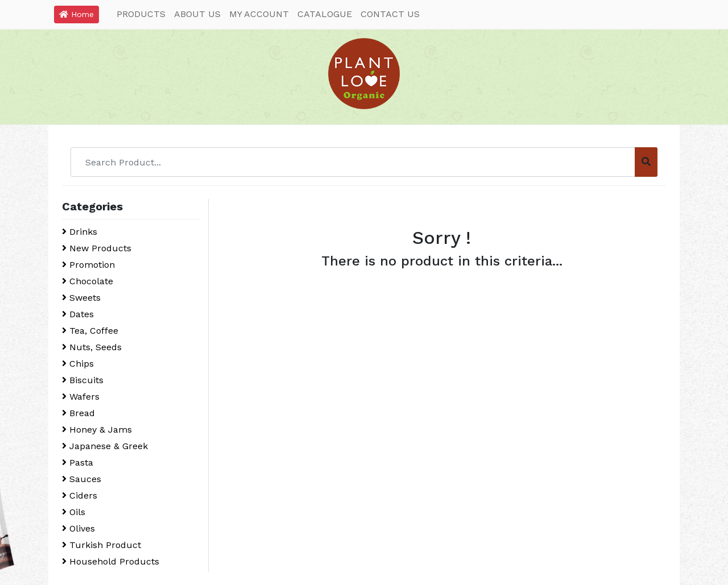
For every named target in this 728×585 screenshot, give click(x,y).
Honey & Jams (97, 430)
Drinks (80, 232)
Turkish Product (102, 545)
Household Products (111, 561)
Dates (78, 314)
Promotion (88, 265)
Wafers (81, 397)
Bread (78, 413)
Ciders (80, 495)
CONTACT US (390, 14)
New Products (97, 248)
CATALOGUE (325, 14)
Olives (78, 528)
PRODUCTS (141, 14)
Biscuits (83, 380)
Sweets (81, 298)
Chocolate (88, 281)
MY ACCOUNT (259, 14)
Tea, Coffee (90, 331)
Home (76, 14)
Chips (78, 364)
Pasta (78, 462)
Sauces (82, 479)
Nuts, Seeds (92, 347)
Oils (74, 512)
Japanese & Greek (105, 446)
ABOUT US (197, 14)
